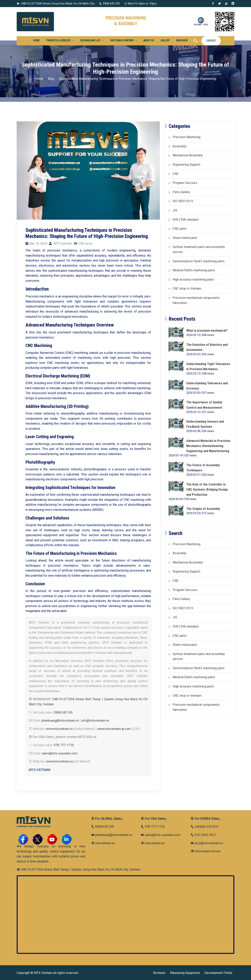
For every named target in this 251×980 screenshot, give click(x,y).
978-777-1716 (64, 745)
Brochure (182, 40)
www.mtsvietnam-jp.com (114, 729)
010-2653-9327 (203, 835)
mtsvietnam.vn (103, 843)
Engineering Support (186, 165)
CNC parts (180, 229)
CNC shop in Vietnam (187, 289)
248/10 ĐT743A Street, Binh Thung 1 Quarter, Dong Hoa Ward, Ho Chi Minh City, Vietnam (79, 870)
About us (149, 40)
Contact (211, 41)
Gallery (165, 40)
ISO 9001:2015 (183, 201)
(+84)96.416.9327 (205, 827)
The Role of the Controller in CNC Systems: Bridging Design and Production (207, 490)
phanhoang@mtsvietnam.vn (60, 721)
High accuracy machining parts (193, 279)
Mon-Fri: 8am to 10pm (140, 4)
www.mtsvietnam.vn (59, 729)
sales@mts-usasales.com (60, 753)
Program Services (185, 183)
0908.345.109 (109, 4)
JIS (175, 210)
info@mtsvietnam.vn (95, 721)
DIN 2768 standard (186, 220)
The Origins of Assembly (203, 510)
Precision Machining (186, 137)
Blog (51, 79)
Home (36, 40)
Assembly (180, 146)
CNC (176, 174)
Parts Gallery (181, 192)
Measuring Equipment (185, 973)
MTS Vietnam (60, 244)
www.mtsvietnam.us (59, 761)
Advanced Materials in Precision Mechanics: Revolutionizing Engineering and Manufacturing (209, 446)
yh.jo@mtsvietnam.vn (207, 843)
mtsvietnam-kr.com (206, 851)
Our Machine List (90, 40)
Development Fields (218, 973)
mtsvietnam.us (153, 843)
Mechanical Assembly (188, 155)
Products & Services (58, 40)
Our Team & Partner (122, 40)
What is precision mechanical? (208, 330)
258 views (83, 244)
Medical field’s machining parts (194, 270)
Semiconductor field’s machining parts (199, 261)
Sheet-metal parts (185, 238)
